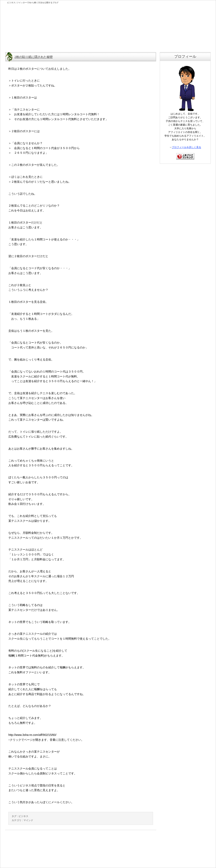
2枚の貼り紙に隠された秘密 (34, 57)
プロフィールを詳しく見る (186, 147)
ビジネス (23, 816)
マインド (28, 820)
